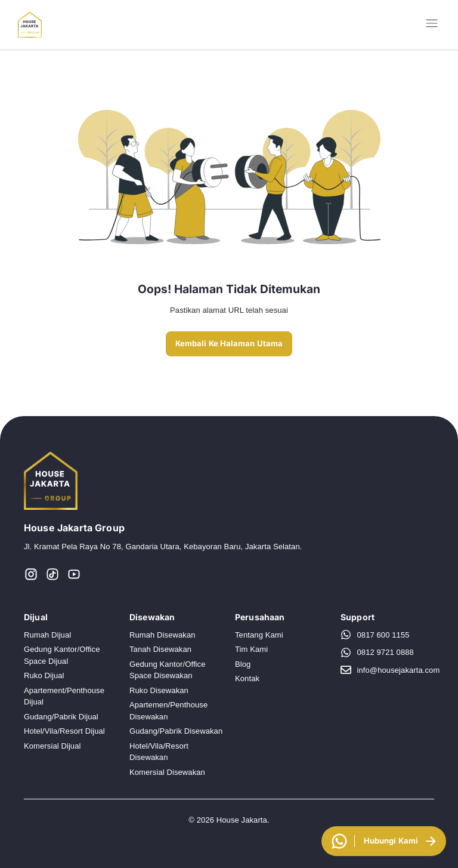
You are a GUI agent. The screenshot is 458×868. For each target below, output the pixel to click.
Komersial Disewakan (167, 772)
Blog (243, 664)
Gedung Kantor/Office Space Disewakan (168, 670)
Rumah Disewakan (163, 635)
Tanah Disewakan (160, 649)
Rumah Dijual (47, 635)
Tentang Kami (259, 635)
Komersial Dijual (52, 746)
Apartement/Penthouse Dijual (64, 696)
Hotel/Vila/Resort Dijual (64, 731)
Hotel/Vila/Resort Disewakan (159, 752)
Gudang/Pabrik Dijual (61, 717)
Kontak (247, 678)
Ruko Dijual (44, 675)
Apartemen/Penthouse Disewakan (168, 711)
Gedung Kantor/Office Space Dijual (62, 655)
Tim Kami (251, 649)
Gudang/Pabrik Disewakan (176, 731)
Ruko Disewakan (159, 690)
